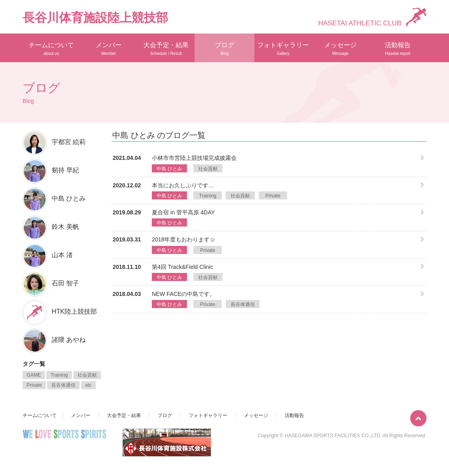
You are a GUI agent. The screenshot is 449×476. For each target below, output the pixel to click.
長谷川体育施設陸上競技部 (95, 18)
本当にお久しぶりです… (183, 185)
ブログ (224, 49)
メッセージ (340, 49)
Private (273, 196)
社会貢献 (208, 169)
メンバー (109, 49)
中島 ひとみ (169, 169)
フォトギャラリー (283, 49)
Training (208, 196)
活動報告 (398, 49)
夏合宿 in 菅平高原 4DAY (183, 212)
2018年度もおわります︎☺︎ (184, 239)
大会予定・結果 (166, 49)
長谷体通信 (243, 304)
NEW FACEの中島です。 (184, 294)
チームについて (51, 49)
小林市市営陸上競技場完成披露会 (194, 158)
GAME (34, 375)
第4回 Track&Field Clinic (183, 267)
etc (88, 385)
